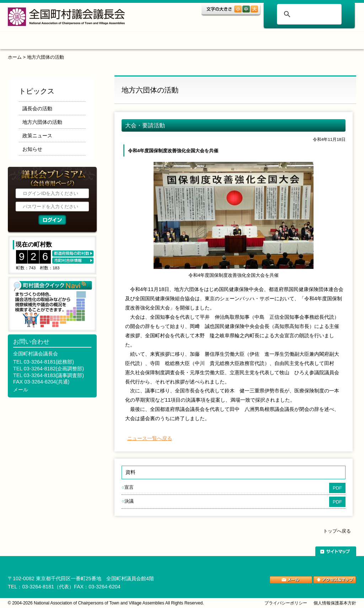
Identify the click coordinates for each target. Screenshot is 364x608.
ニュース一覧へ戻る (150, 438)
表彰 (222, 42)
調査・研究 (173, 42)
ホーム (31, 42)
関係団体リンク (322, 42)
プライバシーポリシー (286, 603)
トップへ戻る (337, 531)
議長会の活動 (37, 109)
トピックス (78, 42)
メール (21, 390)
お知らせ (32, 149)
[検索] (308, 14)
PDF (337, 488)
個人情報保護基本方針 (335, 603)
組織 (124, 42)
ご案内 (266, 42)
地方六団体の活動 (45, 57)
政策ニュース (37, 136)
